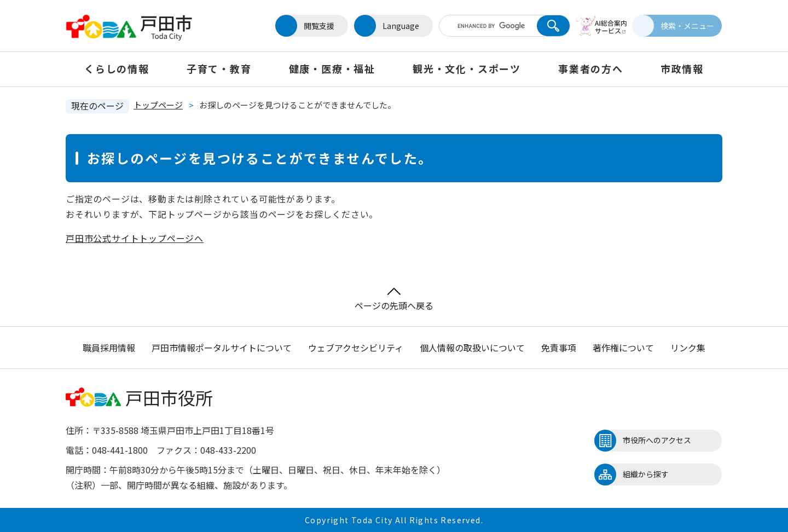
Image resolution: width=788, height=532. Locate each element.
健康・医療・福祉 (332, 68)
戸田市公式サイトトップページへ (135, 238)
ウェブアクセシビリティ (356, 348)
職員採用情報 (109, 348)
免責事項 (559, 348)
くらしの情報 (117, 68)
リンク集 (688, 348)
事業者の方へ (591, 68)
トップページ (158, 105)
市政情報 (682, 68)
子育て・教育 (219, 68)
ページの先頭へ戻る (394, 300)
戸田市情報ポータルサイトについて (222, 348)
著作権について (623, 348)
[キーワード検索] (483, 26)
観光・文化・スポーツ (467, 68)
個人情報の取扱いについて (472, 348)
